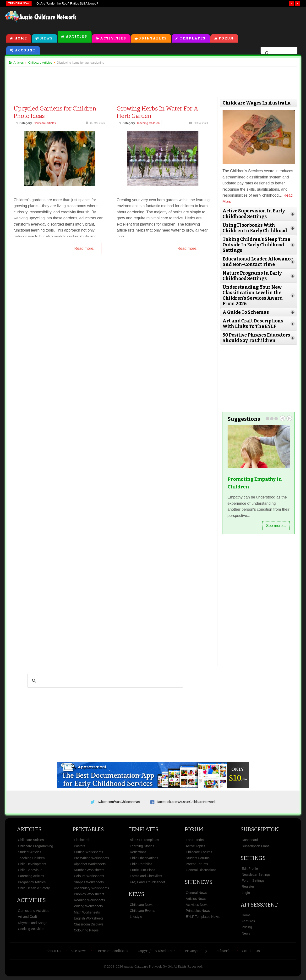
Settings (253, 860)
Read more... (85, 249)
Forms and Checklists (146, 877)
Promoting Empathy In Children (254, 483)
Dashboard (250, 841)
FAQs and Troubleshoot (147, 884)
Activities (113, 39)
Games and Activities (34, 912)
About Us (54, 952)
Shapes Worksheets (89, 884)
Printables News (198, 912)
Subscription (260, 831)
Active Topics (195, 847)
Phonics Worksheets (89, 896)
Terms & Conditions (112, 952)
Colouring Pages (86, 932)
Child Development (32, 865)
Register (248, 888)
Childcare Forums (199, 853)
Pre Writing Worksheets (91, 859)
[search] (278, 54)
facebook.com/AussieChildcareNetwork (186, 801)
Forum (226, 39)
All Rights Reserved (188, 968)
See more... (274, 525)
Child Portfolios (141, 865)
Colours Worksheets (89, 877)
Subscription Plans (256, 847)
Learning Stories (142, 847)
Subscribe (224, 952)
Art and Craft (27, 918)
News (46, 39)
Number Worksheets (89, 871)
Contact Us (251, 952)
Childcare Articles (46, 124)
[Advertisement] (193, 19)
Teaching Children (149, 124)
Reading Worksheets (89, 902)
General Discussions (201, 871)
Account (25, 51)
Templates (193, 39)
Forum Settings (253, 882)
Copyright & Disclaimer (156, 952)
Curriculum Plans (143, 871)
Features (248, 923)
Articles (76, 37)
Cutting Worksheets (88, 853)
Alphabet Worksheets (90, 865)
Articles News (196, 900)
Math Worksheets (87, 914)
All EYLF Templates (144, 841)
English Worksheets (89, 920)
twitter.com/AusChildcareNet (119, 801)
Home (21, 39)
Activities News (197, 906)
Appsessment (259, 906)
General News (196, 894)
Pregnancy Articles (32, 884)
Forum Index (195, 841)
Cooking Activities (31, 930)
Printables (153, 39)
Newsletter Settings (256, 876)
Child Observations (144, 859)
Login (246, 894)
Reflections (138, 853)
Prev (281, 418)
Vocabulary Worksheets (91, 890)
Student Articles (30, 853)
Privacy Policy (196, 952)
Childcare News (142, 906)
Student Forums (198, 859)
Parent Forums (197, 865)
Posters (79, 847)
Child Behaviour (30, 871)
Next (287, 418)
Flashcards (82, 841)
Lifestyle (136, 918)
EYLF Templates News (203, 918)
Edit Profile (250, 870)
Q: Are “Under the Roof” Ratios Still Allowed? (67, 3)
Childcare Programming (36, 847)
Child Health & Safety (34, 890)
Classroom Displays (89, 926)
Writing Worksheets (88, 908)
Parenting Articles (31, 877)
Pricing (247, 929)
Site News (198, 883)
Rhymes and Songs (33, 924)
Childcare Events (142, 912)
